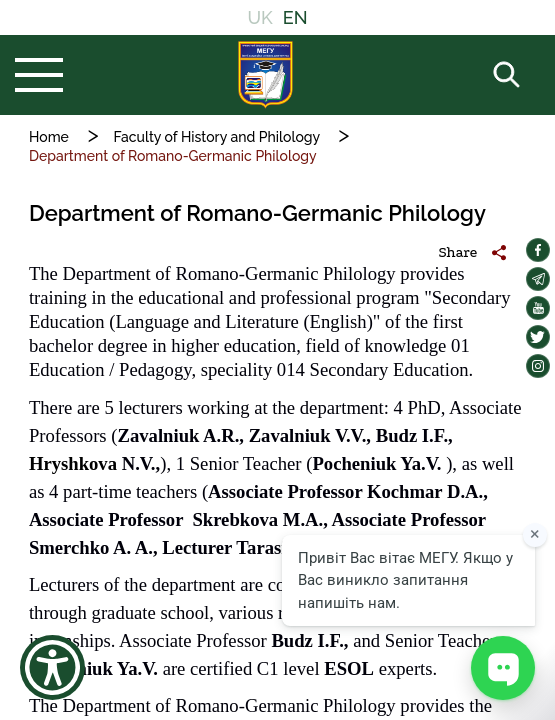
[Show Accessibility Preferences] (52, 667)
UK (259, 17)
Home (49, 137)
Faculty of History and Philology (217, 137)
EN (295, 17)
